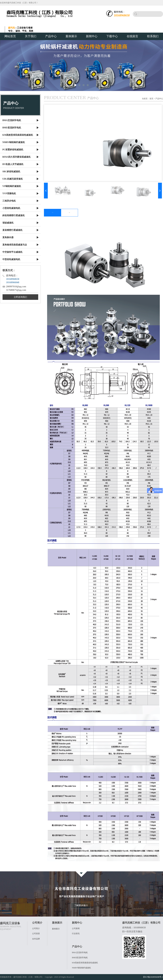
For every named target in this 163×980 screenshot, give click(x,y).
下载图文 (69, 213)
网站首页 (10, 36)
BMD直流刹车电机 (80, 958)
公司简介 (36, 928)
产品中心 (51, 36)
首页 (151, 99)
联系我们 (153, 36)
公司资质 (36, 934)
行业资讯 (76, 934)
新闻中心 (92, 36)
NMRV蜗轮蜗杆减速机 (81, 968)
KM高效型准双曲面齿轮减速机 (85, 963)
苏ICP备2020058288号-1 (153, 977)
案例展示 (71, 36)
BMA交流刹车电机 (80, 952)
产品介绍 (53, 213)
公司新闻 (76, 928)
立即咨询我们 (20, 297)
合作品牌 (36, 939)
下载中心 (112, 36)
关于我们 (31, 36)
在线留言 (132, 36)
